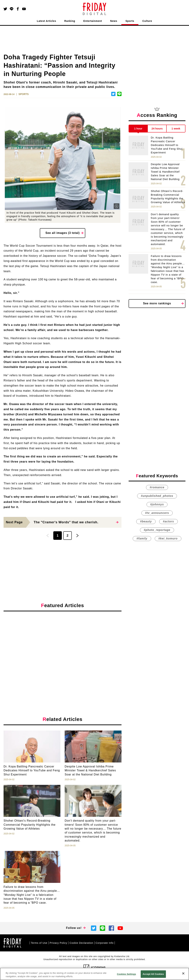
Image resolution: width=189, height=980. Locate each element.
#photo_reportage (157, 530)
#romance (157, 487)
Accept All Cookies (153, 974)
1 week (176, 128)
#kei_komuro (168, 538)
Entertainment (93, 21)
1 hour (138, 128)
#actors (168, 521)
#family (142, 538)
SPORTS (24, 94)
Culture (147, 21)
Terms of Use (39, 943)
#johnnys (157, 504)
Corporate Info (105, 943)
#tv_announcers (157, 513)
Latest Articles (47, 21)
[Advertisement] (63, 647)
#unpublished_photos (157, 496)
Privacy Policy (59, 943)
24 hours (157, 128)
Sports (130, 21)
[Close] (183, 973)
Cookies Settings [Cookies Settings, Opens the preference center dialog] (126, 974)
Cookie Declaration (81, 943)
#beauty (146, 521)
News (114, 21)
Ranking (70, 21)
